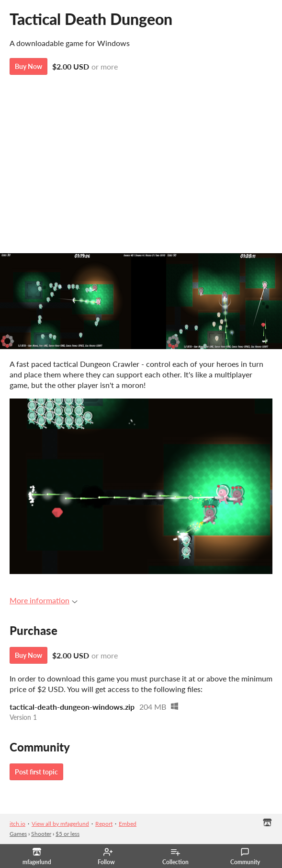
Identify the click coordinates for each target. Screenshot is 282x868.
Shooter (41, 834)
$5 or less (68, 834)
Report (104, 824)
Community (245, 856)
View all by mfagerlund (60, 824)
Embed (128, 824)
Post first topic (36, 772)
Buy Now (28, 66)
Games (18, 834)
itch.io (17, 824)
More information (44, 600)
